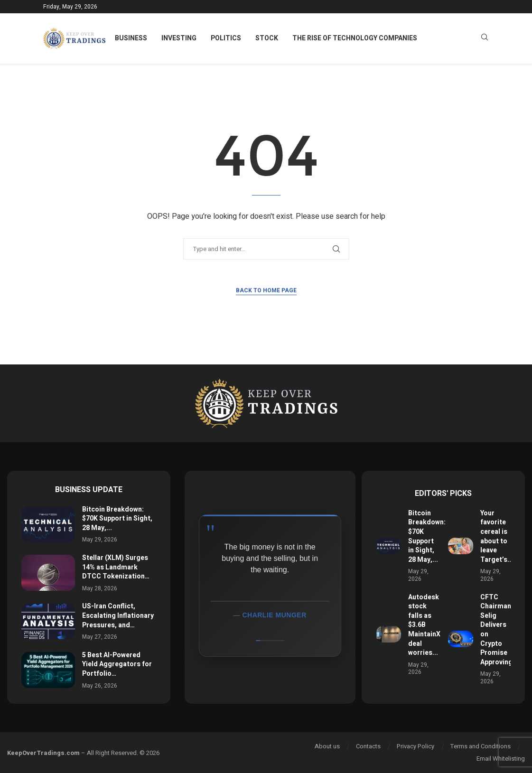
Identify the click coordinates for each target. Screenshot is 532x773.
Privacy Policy (415, 746)
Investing (179, 38)
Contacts (368, 746)
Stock (267, 38)
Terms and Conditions (481, 746)
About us (327, 746)
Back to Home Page (266, 290)
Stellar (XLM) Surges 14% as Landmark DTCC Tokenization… (116, 567)
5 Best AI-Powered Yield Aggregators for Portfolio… (117, 664)
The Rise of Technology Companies (355, 38)
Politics (226, 38)
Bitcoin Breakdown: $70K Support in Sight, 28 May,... (117, 519)
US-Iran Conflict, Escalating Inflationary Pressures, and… (118, 615)
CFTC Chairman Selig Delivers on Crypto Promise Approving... (499, 630)
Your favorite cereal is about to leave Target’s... (497, 536)
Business (131, 38)
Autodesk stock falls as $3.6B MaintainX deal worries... (424, 625)
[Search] (485, 39)
